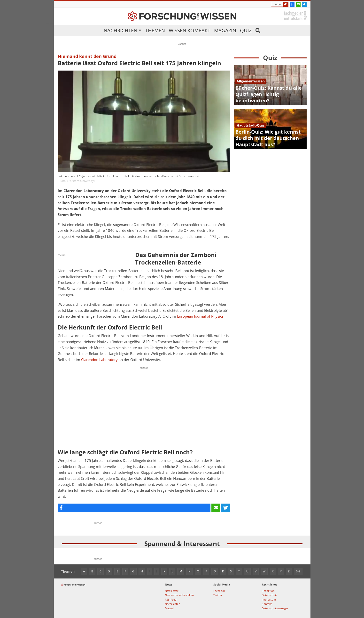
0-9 (298, 571)
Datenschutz (270, 595)
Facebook (219, 591)
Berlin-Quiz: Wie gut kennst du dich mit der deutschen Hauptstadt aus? (268, 138)
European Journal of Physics (200, 316)
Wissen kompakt (190, 30)
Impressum (269, 599)
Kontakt (267, 604)
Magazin (225, 30)
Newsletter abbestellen (179, 595)
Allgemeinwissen (251, 81)
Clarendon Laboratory (99, 360)
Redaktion (268, 591)
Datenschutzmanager (275, 608)
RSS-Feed (171, 599)
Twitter (218, 595)
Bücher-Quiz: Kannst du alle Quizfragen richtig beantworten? (269, 94)
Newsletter (172, 591)
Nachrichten (120, 30)
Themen (155, 30)
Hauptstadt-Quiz (251, 125)
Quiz (246, 30)
